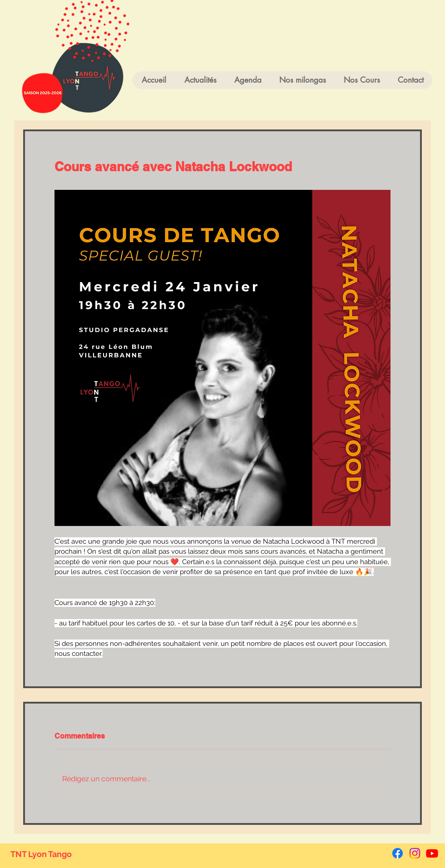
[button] (362, 80)
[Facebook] (398, 853)
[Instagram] (415, 853)
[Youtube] (432, 853)
